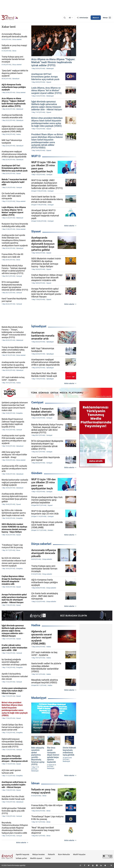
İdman (35, 783)
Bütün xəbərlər (69, 226)
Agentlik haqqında (22, 854)
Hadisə (36, 625)
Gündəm (37, 473)
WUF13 (36, 156)
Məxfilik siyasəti (36, 858)
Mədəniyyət (39, 698)
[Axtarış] (65, 18)
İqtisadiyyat (39, 326)
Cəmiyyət (37, 402)
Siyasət (36, 231)
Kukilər (48, 858)
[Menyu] (107, 18)
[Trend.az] (10, 18)
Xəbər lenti (9, 27)
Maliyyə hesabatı (39, 854)
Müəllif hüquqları (79, 854)
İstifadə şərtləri (21, 858)
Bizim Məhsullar (64, 854)
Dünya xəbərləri (41, 544)
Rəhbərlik (51, 854)
